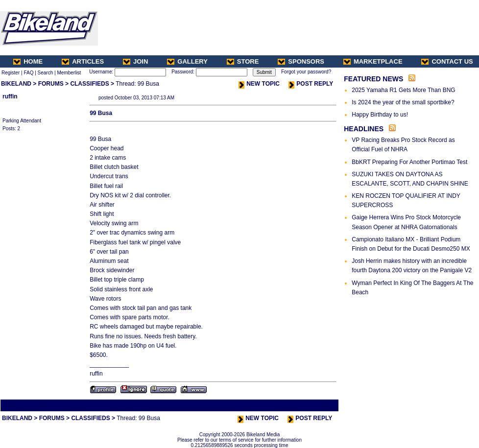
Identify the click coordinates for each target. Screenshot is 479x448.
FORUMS (51, 84)
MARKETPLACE (373, 61)
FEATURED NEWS (373, 79)
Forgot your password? (306, 72)
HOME (28, 61)
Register (11, 73)
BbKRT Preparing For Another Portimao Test (409, 162)
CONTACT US (447, 61)
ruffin (10, 96)
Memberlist (69, 73)
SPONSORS (301, 61)
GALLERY (187, 61)
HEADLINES (364, 129)
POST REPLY (311, 84)
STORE (243, 61)
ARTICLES (83, 61)
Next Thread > (320, 405)
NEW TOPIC (259, 84)
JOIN (135, 61)
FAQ (28, 73)
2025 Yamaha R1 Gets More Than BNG (403, 90)
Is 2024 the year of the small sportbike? (403, 102)
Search (46, 73)
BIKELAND (16, 84)
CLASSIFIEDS (89, 84)
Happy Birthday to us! (380, 115)
